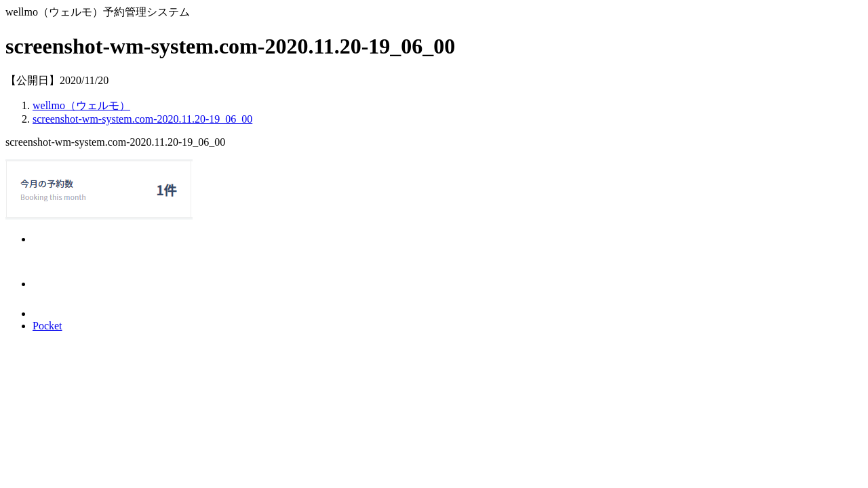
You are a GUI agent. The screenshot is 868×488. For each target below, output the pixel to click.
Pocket (47, 326)
